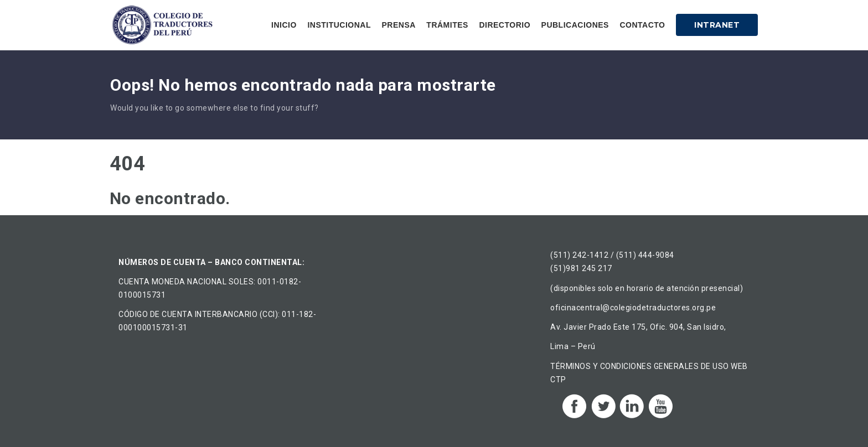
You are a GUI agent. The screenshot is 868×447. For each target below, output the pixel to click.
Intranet (717, 25)
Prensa (398, 25)
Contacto (642, 25)
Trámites (447, 25)
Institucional (339, 25)
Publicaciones (575, 25)
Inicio (284, 25)
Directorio (505, 25)
